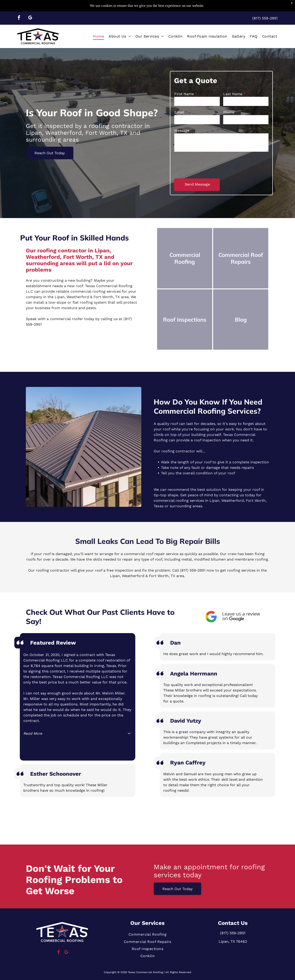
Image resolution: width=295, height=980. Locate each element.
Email (179, 112)
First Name (184, 94)
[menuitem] (99, 36)
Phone (229, 112)
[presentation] (209, 165)
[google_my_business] (30, 18)
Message (182, 131)
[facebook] (19, 18)
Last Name (233, 94)
